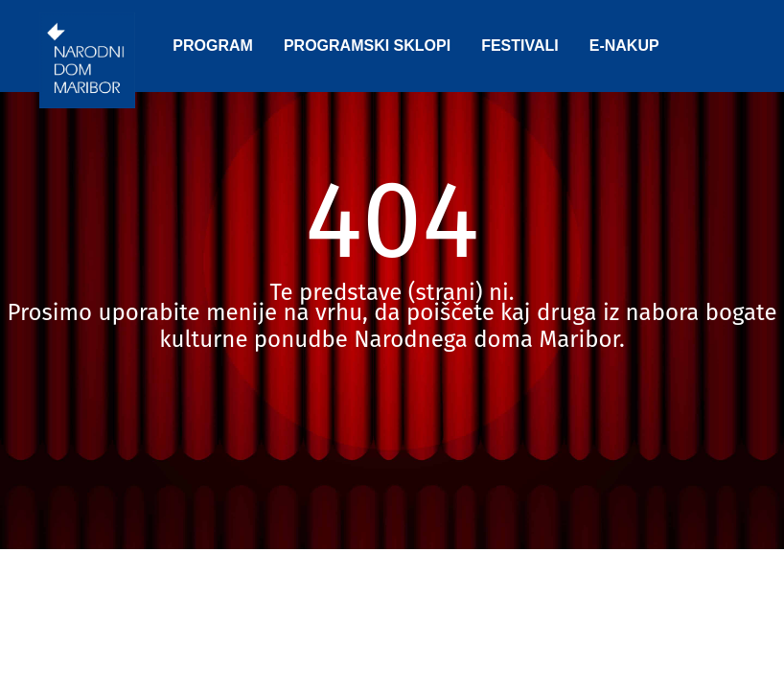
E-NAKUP (624, 46)
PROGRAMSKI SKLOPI (367, 46)
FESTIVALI (520, 46)
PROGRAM (213, 46)
